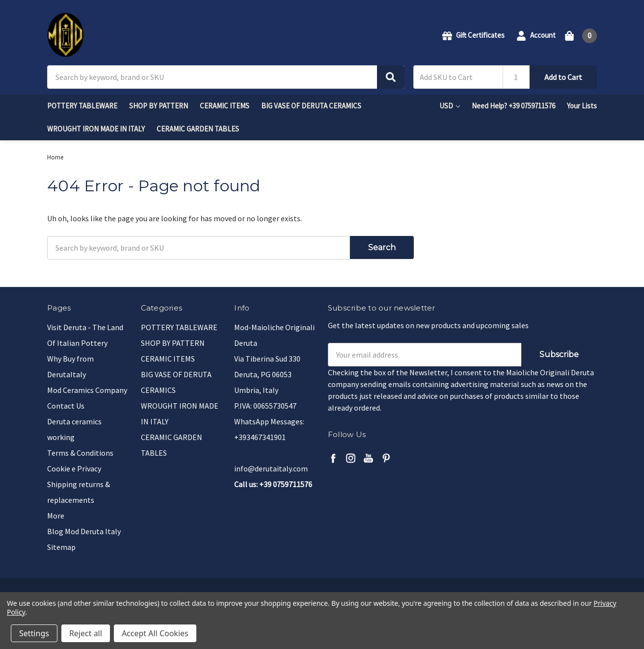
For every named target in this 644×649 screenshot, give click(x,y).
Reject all (86, 633)
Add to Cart (563, 77)
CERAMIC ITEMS (225, 106)
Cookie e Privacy (74, 468)
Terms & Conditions (80, 453)
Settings (34, 633)
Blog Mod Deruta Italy (84, 531)
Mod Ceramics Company (87, 390)
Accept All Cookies (155, 633)
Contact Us (66, 406)
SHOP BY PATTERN (159, 106)
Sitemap (61, 547)
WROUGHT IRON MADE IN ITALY (96, 129)
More (56, 516)
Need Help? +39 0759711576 (513, 106)
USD (450, 106)
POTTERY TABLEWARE (82, 106)
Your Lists (582, 106)
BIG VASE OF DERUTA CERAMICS (311, 106)
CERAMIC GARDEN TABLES (198, 129)
